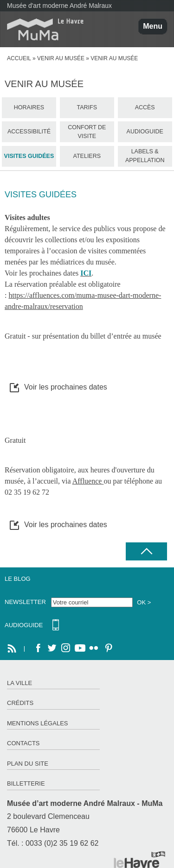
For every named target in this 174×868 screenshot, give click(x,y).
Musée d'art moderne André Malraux (59, 6)
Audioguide (145, 132)
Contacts (23, 743)
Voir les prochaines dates (66, 387)
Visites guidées (29, 156)
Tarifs (87, 107)
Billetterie (26, 783)
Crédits (20, 703)
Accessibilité (29, 132)
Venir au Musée (61, 58)
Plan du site (28, 764)
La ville (19, 683)
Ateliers (87, 156)
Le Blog (18, 579)
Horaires (29, 107)
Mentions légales (37, 723)
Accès (145, 107)
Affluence (88, 481)
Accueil (19, 58)
